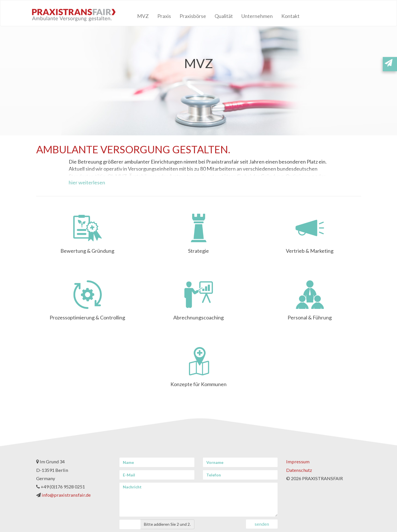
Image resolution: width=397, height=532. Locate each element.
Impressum (298, 461)
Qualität (224, 16)
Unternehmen (257, 16)
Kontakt (290, 16)
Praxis (164, 16)
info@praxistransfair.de (66, 495)
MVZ (143, 16)
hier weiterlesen (87, 182)
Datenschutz (299, 470)
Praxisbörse (193, 16)
